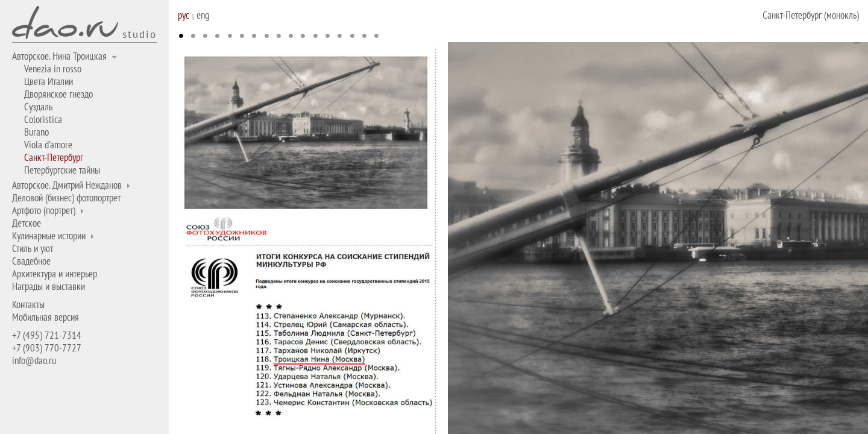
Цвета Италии (49, 81)
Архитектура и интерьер (55, 274)
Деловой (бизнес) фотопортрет (66, 198)
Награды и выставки (49, 286)
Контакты (28, 304)
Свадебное (31, 261)
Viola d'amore (48, 145)
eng (203, 15)
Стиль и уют (33, 248)
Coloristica (43, 119)
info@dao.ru (34, 360)
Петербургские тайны (62, 170)
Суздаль (38, 107)
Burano (36, 132)
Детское (27, 223)
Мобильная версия (46, 317)
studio (140, 33)
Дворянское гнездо (58, 94)
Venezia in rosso (53, 69)
